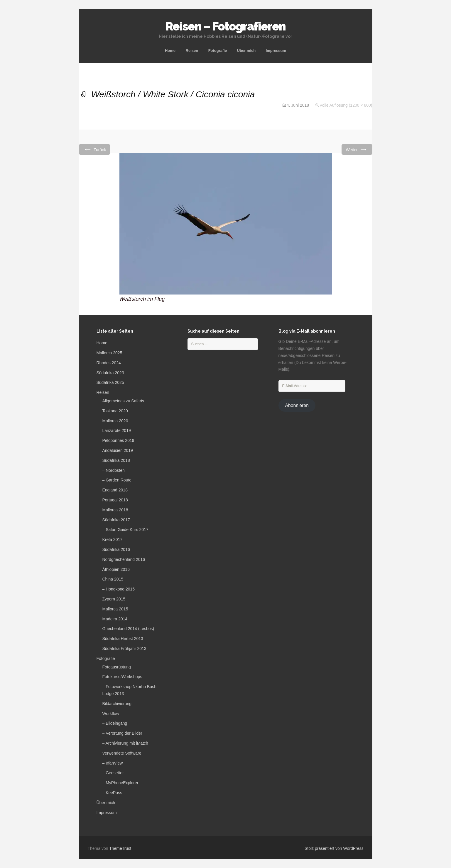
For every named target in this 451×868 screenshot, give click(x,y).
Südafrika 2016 (116, 549)
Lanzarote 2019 (117, 430)
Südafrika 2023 (110, 373)
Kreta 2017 (113, 539)
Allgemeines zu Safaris (123, 401)
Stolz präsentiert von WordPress (334, 848)
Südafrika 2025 (110, 382)
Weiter (357, 149)
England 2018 (115, 490)
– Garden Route (117, 480)
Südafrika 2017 (116, 520)
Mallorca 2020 (115, 421)
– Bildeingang (115, 723)
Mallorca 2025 (109, 353)
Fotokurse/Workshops (122, 677)
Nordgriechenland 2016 (124, 559)
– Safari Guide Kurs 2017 (125, 530)
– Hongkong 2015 (119, 589)
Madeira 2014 (115, 619)
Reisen (192, 51)
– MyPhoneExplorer (120, 783)
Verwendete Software (122, 753)
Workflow (111, 714)
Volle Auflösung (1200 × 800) (346, 105)
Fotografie (218, 51)
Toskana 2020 (115, 411)
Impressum (276, 51)
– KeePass (112, 793)
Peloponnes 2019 (118, 440)
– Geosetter (113, 773)
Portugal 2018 (115, 500)
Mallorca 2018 (115, 510)
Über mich (246, 51)
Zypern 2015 (114, 599)
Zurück (95, 149)
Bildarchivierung (117, 704)
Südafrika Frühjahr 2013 (124, 649)
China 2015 (113, 579)
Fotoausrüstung (117, 667)
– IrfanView (113, 763)
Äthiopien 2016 (116, 569)
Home (170, 51)
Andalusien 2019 (118, 450)
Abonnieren (297, 405)
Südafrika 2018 (116, 460)
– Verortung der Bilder (122, 733)
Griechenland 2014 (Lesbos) (128, 629)
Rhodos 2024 (109, 363)
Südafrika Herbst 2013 (123, 639)
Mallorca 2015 (115, 609)
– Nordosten (114, 470)
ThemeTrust (120, 848)
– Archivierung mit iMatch (125, 743)
